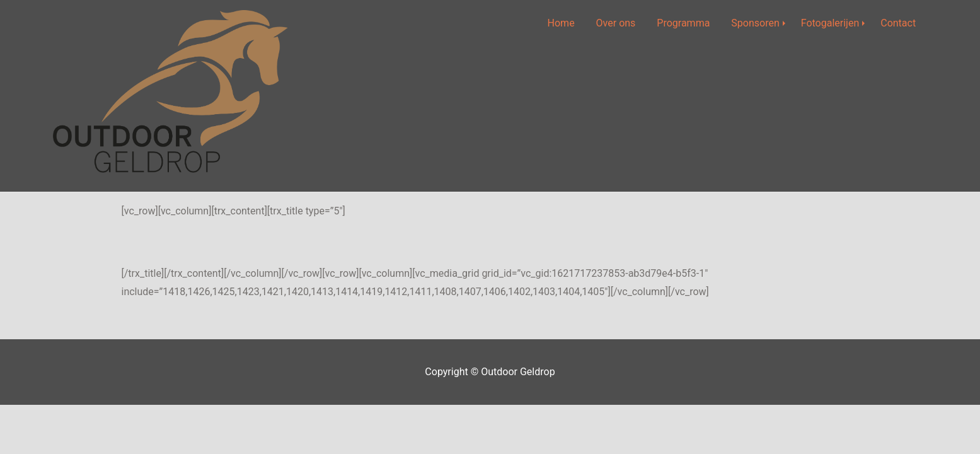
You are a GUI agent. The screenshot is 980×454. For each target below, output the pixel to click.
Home (561, 23)
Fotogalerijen (830, 23)
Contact (898, 23)
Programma (683, 23)
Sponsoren (755, 23)
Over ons (616, 23)
